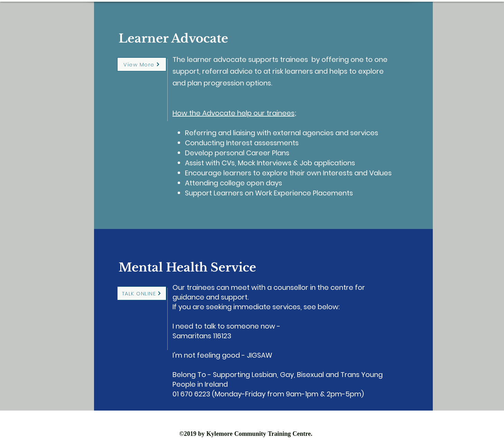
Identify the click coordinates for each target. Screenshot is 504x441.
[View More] (142, 64)
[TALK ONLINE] (142, 293)
